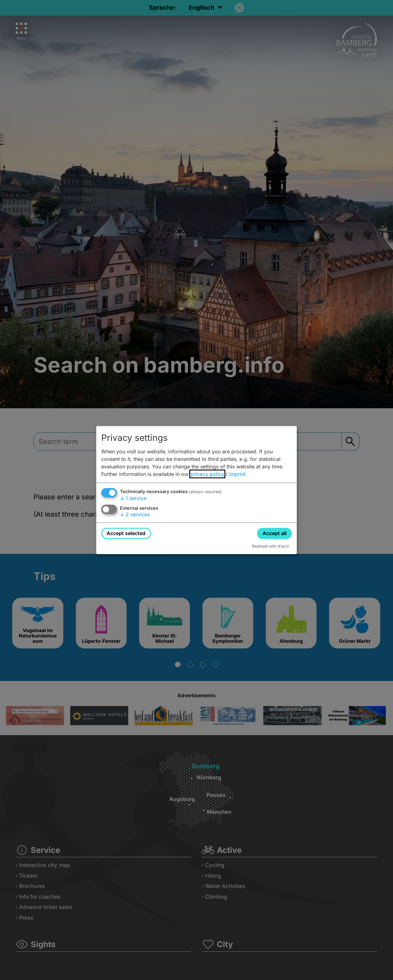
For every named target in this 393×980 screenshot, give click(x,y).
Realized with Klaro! (271, 546)
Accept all (275, 533)
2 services (135, 514)
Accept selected (126, 533)
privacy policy (207, 474)
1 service (133, 498)
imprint (237, 474)
